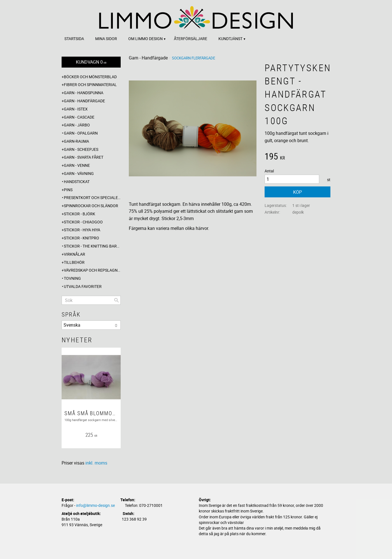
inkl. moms (96, 463)
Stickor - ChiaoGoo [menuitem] (83, 222)
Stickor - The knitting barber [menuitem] (92, 246)
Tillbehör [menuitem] (74, 262)
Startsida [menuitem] (74, 39)
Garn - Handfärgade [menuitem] (84, 101)
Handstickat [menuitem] (77, 182)
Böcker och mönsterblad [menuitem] (90, 77)
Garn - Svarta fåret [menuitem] (84, 157)
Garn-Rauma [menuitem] (76, 141)
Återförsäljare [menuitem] (191, 39)
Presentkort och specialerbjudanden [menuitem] (92, 198)
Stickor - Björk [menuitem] (80, 214)
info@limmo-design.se (95, 505)
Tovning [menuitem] (72, 278)
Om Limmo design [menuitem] (145, 39)
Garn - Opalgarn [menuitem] (81, 133)
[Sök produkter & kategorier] (91, 300)
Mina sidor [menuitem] (106, 39)
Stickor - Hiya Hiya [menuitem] (82, 230)
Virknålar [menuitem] (74, 254)
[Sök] (116, 300)
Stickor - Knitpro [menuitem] (81, 238)
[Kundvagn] (91, 62)
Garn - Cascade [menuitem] (79, 117)
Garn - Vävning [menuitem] (79, 173)
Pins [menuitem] (68, 190)
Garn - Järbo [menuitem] (77, 125)
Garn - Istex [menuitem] (76, 109)
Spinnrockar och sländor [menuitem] (91, 206)
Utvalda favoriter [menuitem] (83, 286)
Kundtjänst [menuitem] (230, 39)
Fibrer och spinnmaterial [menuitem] (90, 85)
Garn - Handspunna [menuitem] (84, 93)
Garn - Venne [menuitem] (77, 165)
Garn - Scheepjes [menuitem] (81, 149)
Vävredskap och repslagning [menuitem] (92, 270)
